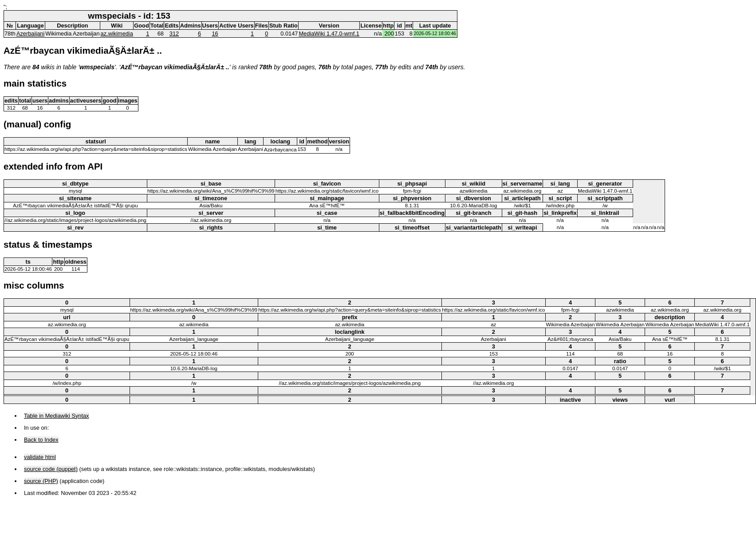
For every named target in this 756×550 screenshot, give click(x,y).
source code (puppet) (51, 469)
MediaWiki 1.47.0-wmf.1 (329, 34)
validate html (40, 457)
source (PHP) (41, 481)
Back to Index (41, 440)
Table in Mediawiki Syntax (57, 416)
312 (174, 34)
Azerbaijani (30, 34)
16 (215, 34)
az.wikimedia (117, 34)
